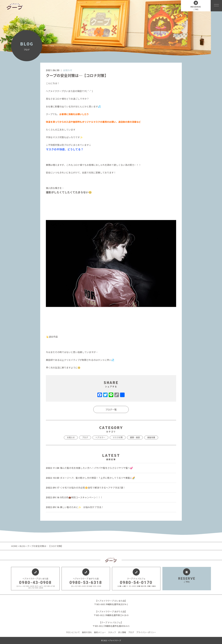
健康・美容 (135, 437)
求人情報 (122, 632)
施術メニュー (100, 632)
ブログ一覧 (111, 409)
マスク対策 (118, 437)
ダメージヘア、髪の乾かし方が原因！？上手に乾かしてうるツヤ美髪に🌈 (90, 478)
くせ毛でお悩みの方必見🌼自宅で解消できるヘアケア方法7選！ (86, 488)
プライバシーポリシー (146, 632)
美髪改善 (151, 437)
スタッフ (112, 632)
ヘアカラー (100, 437)
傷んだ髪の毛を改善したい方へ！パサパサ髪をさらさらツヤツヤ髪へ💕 (89, 468)
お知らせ (68, 70)
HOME (14, 546)
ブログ (85, 437)
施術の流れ (87, 632)
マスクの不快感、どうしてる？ (65, 149)
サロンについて (73, 632)
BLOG (22, 546)
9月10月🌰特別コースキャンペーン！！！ (74, 497)
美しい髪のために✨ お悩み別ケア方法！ (75, 507)
